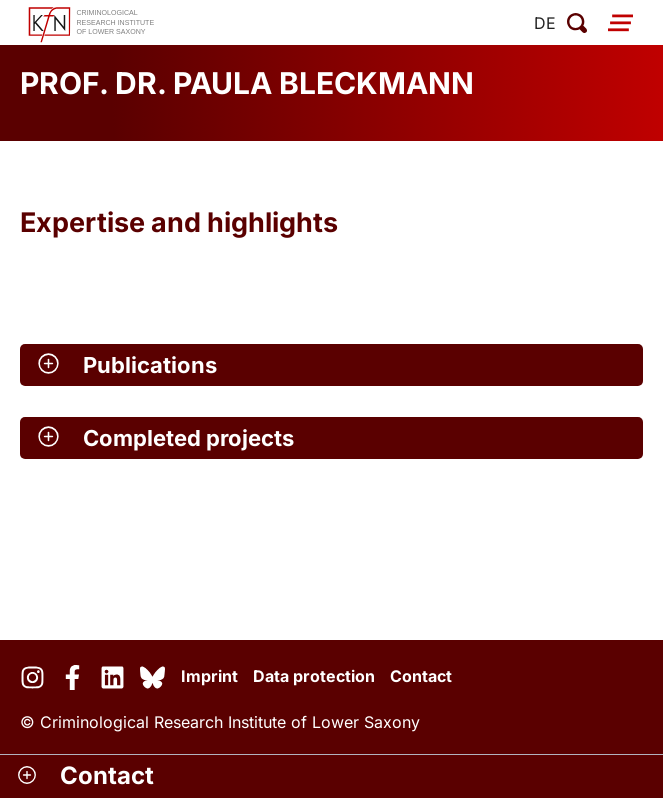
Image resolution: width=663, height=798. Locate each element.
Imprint (209, 676)
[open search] (577, 23)
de (545, 23)
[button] (331, 365)
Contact (421, 676)
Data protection (314, 676)
